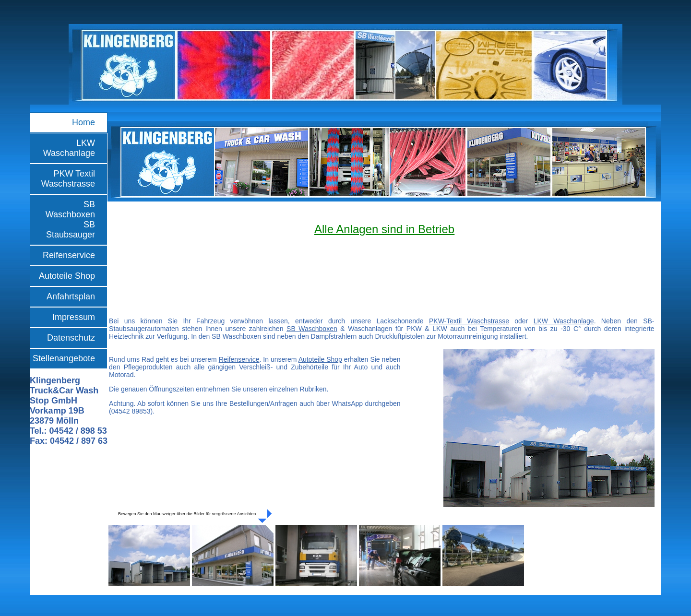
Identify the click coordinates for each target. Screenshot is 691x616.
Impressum (74, 317)
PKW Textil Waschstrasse (68, 179)
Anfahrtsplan (71, 296)
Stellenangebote (64, 358)
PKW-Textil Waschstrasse (469, 321)
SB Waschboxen (312, 329)
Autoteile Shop (67, 276)
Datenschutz (71, 338)
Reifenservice (69, 255)
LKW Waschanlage (69, 148)
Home (83, 122)
